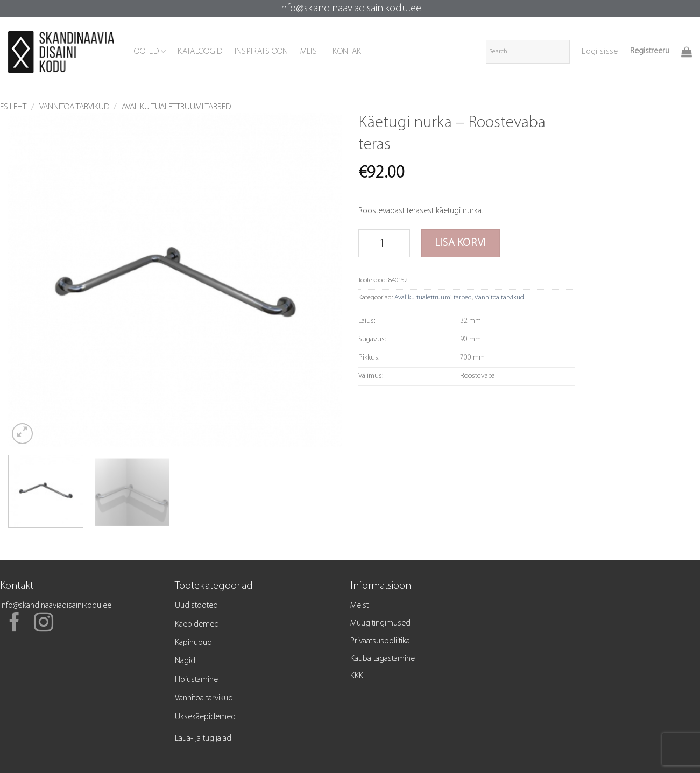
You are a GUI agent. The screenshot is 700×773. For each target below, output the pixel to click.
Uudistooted (196, 606)
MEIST (311, 52)
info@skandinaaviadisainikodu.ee (350, 9)
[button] (600, 52)
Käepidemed (197, 624)
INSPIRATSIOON (261, 52)
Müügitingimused (380, 623)
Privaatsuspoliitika (380, 641)
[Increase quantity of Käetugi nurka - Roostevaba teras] (402, 243)
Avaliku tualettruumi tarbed (176, 107)
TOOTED (148, 51)
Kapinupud (193, 643)
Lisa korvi (461, 243)
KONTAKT (349, 52)
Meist (359, 606)
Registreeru (650, 51)
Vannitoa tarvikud (74, 107)
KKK (357, 676)
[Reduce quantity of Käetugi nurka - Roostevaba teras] (365, 243)
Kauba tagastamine (383, 659)
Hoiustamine (196, 680)
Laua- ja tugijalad (203, 739)
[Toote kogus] (383, 243)
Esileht (13, 107)
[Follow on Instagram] (44, 624)
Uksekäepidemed (205, 717)
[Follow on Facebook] (15, 624)
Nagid (185, 661)
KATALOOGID (200, 52)
